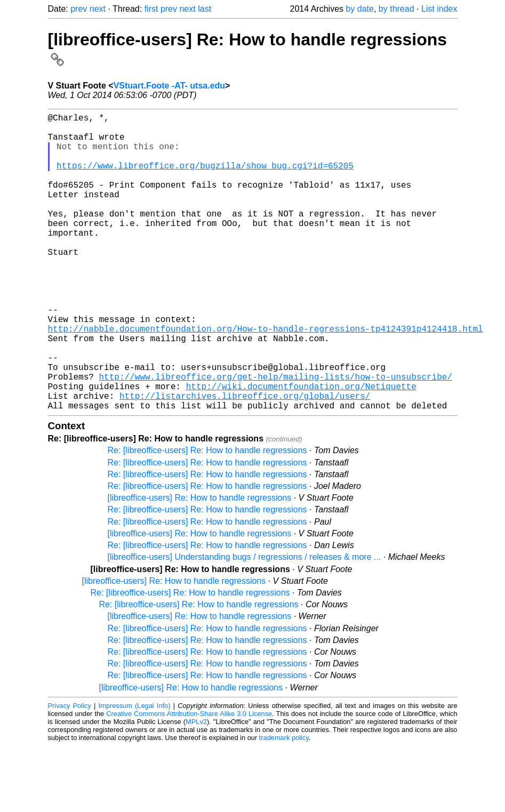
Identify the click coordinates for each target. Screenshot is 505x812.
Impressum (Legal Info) (135, 772)
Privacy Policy (70, 772)
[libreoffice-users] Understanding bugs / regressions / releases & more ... (245, 623)
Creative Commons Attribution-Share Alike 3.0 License (189, 780)
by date (359, 9)
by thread (396, 9)
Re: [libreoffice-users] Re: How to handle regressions (207, 516)
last (205, 9)
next (98, 9)
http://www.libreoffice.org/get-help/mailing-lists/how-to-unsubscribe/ (276, 436)
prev (79, 9)
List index (439, 9)
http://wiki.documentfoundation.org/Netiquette (301, 448)
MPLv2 (196, 788)
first (151, 9)
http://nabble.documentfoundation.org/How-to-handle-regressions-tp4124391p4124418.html (266, 377)
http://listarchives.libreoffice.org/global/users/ (245, 460)
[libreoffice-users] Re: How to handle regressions (200, 564)
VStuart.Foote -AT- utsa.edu (169, 86)
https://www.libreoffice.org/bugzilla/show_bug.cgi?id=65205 (205, 178)
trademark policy (284, 804)
